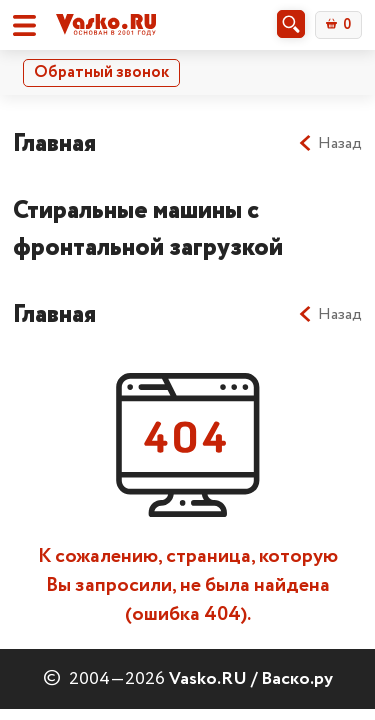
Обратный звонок (101, 72)
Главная (54, 143)
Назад (329, 144)
